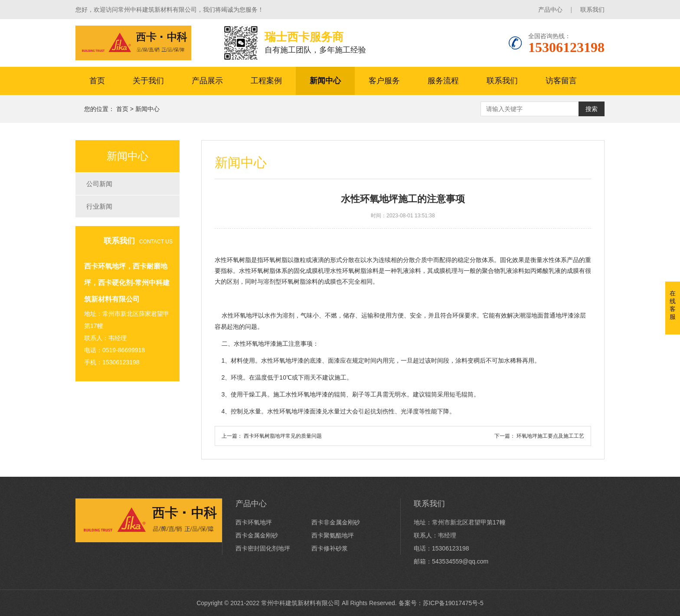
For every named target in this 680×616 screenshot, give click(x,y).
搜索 (592, 109)
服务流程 (443, 81)
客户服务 (384, 81)
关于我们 (148, 81)
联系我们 (592, 10)
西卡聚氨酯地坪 (333, 535)
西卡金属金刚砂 (257, 535)
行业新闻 (99, 206)
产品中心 (550, 10)
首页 (97, 81)
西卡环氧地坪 (254, 522)
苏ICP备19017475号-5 (453, 603)
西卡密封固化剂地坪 (263, 548)
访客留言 (561, 81)
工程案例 (266, 81)
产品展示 (207, 81)
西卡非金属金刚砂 (336, 522)
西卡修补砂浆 (330, 548)
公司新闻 (99, 184)
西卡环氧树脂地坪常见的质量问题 (283, 436)
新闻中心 (325, 81)
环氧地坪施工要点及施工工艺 (550, 436)
